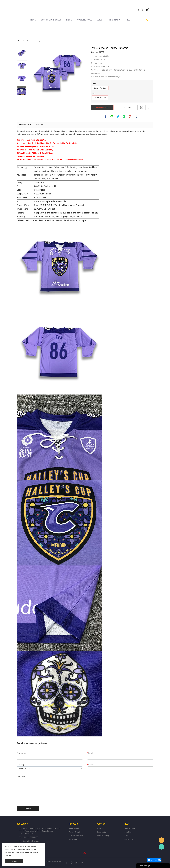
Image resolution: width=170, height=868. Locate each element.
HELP (129, 32)
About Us (100, 828)
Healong (161, 840)
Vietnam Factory (103, 836)
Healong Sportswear (101, 9)
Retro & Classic (75, 832)
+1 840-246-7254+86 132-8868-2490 (41, 9)
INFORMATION (115, 32)
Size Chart (128, 832)
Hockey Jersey (40, 41)
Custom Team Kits (76, 836)
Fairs (99, 839)
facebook (106, 116)
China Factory (102, 832)
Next (22, 99)
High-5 (69, 32)
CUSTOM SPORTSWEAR (51, 32)
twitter (118, 116)
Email (90, 753)
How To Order (130, 828)
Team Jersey (27, 41)
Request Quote (102, 108)
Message (21, 776)
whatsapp (124, 116)
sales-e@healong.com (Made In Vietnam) (71, 9)
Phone (90, 765)
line (112, 116)
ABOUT (100, 32)
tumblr (136, 116)
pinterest (130, 116)
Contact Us (126, 108)
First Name (21, 753)
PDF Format (142, 107)
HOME (33, 32)
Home (18, 41)
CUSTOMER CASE (85, 32)
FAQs (126, 836)
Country (20, 765)
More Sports (74, 839)
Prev (22, 45)
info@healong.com (32, 841)
